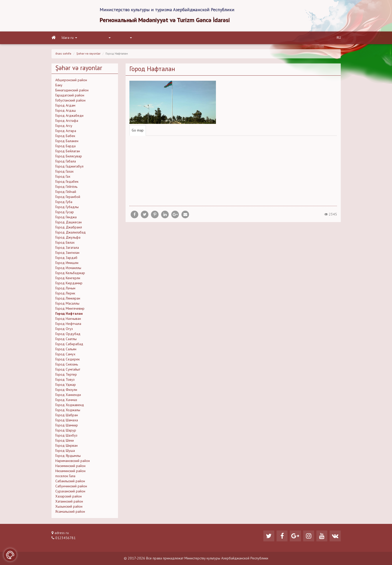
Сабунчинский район (71, 487)
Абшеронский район (71, 81)
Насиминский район (70, 467)
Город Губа (64, 203)
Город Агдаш (66, 111)
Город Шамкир (67, 426)
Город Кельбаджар (70, 274)
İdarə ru (69, 38)
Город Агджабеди (69, 116)
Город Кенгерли (68, 279)
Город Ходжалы (68, 411)
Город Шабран (67, 416)
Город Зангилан (67, 253)
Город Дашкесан (69, 223)
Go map (138, 131)
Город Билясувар (69, 157)
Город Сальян (66, 350)
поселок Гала (65, 477)
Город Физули (66, 390)
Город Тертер (66, 375)
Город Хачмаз (66, 401)
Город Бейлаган (68, 152)
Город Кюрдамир (69, 284)
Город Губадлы (67, 208)
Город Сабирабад (69, 345)
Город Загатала (67, 248)
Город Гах (63, 177)
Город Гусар (65, 213)
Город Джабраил (69, 228)
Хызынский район (69, 507)
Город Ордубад (68, 335)
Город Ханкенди (68, 395)
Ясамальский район (70, 512)
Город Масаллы (67, 304)
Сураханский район (70, 492)
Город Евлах (65, 243)
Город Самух (65, 355)
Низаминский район (70, 472)
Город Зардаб (66, 258)
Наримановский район (73, 461)
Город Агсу (64, 126)
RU (339, 38)
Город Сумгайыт (68, 370)
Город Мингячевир (70, 309)
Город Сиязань (67, 365)
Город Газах (64, 172)
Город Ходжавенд (70, 406)
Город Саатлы (66, 340)
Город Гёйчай (66, 192)
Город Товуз (65, 380)
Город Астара (66, 131)
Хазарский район (69, 497)
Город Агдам (65, 106)
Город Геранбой (68, 197)
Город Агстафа (67, 121)
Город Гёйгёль (66, 187)
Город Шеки (65, 441)
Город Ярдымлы (68, 456)
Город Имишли (67, 263)
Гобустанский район (70, 101)
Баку (59, 86)
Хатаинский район (69, 502)
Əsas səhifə (63, 54)
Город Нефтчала (68, 324)
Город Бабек (65, 137)
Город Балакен (67, 142)
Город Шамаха (67, 421)
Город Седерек (67, 360)
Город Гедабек (67, 182)
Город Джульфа (68, 238)
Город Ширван (66, 446)
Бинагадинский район (72, 91)
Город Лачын (65, 289)
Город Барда (65, 147)
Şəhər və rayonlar (88, 54)
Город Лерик (65, 294)
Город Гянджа (66, 218)
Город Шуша (65, 451)
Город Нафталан (69, 314)
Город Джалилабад (71, 233)
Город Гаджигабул (69, 167)
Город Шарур (66, 431)
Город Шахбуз (66, 436)
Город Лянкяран (68, 299)
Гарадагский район (70, 96)
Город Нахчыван (68, 319)
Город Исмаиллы (68, 269)
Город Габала (66, 162)
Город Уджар (66, 385)
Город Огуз (64, 329)
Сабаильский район (70, 482)
